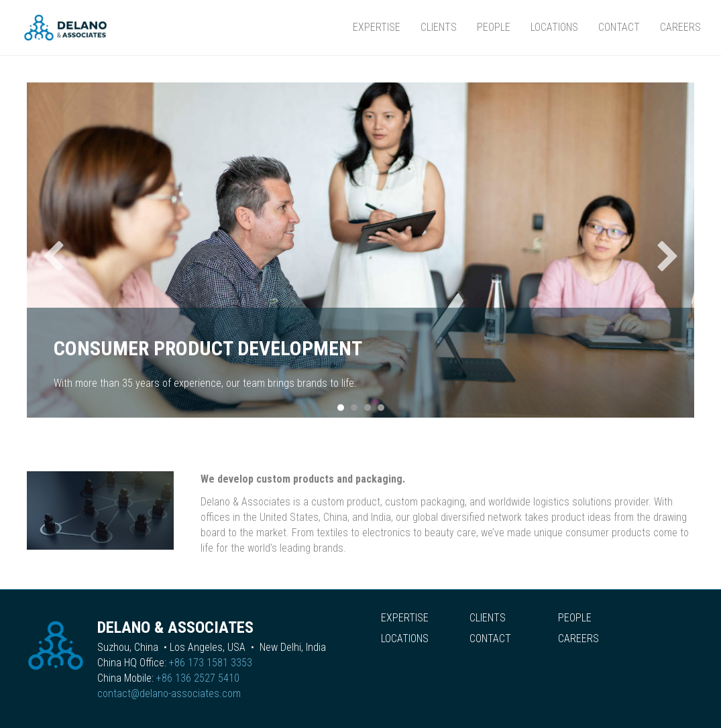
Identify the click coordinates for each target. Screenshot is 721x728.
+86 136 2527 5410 (198, 678)
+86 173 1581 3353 (211, 663)
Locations (554, 27)
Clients (439, 27)
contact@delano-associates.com (169, 693)
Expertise (377, 27)
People (494, 27)
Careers (680, 27)
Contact (619, 27)
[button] (54, 256)
